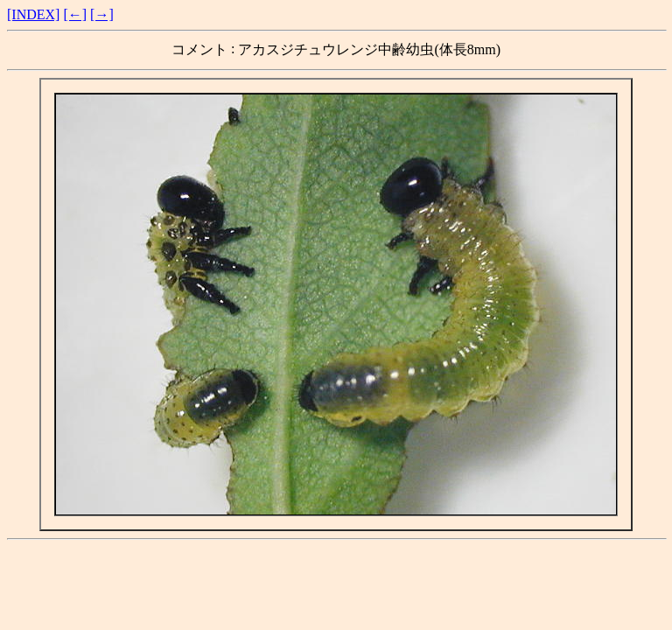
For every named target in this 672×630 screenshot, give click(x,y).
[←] (75, 14)
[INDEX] (33, 14)
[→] (102, 14)
